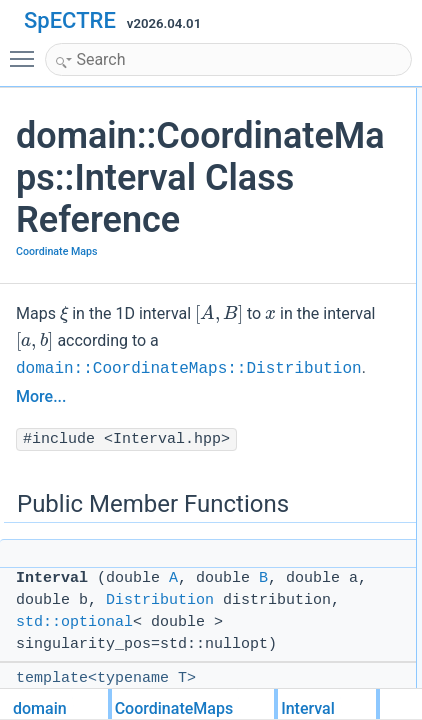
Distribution (160, 600)
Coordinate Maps (57, 251)
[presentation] (64, 312)
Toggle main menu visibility (27, 50)
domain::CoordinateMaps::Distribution (189, 369)
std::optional (74, 622)
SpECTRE (70, 20)
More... (41, 396)
